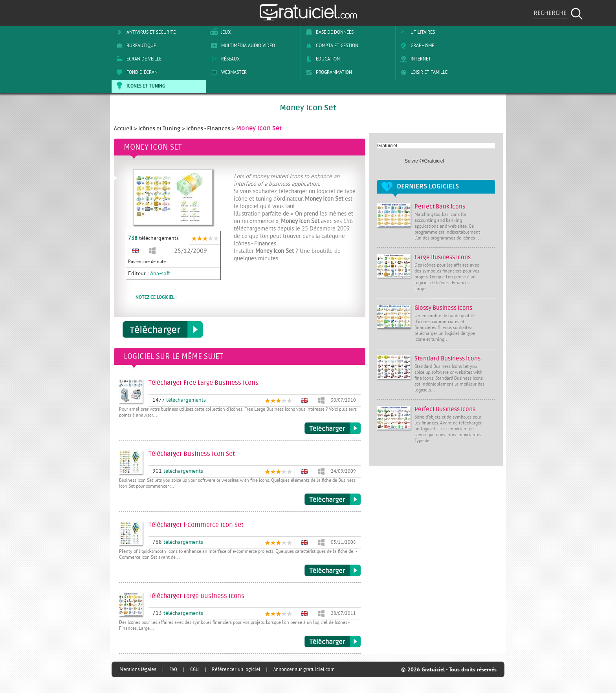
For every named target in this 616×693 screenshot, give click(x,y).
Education (321, 59)
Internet (414, 59)
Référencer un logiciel (236, 669)
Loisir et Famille (423, 72)
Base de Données (328, 32)
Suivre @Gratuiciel (424, 161)
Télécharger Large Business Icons (333, 642)
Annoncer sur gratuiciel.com (304, 669)
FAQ (173, 669)
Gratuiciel (387, 146)
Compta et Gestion (331, 46)
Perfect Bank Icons (440, 207)
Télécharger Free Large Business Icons (333, 428)
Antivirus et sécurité (145, 32)
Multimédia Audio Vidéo (242, 46)
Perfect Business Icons (445, 409)
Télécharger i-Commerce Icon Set (333, 570)
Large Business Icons (443, 257)
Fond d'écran (136, 72)
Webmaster (227, 72)
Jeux (219, 32)
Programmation (327, 72)
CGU (194, 669)
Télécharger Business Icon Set (333, 499)
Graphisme (416, 46)
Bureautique (135, 46)
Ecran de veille (137, 59)
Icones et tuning (139, 86)
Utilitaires (416, 32)
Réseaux (224, 59)
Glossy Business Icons (443, 308)
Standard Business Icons (447, 359)
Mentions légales (138, 669)
